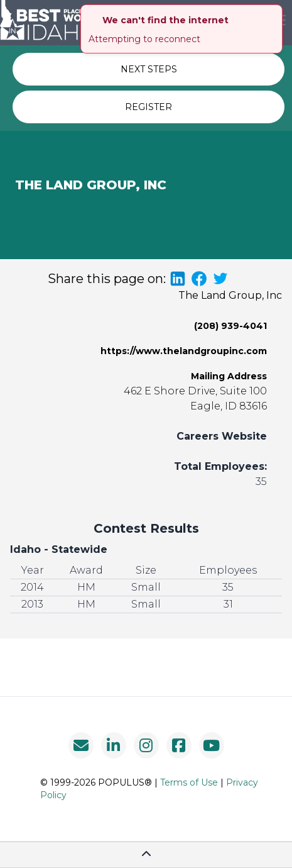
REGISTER (149, 107)
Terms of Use (189, 782)
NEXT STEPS (149, 69)
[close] (274, 13)
